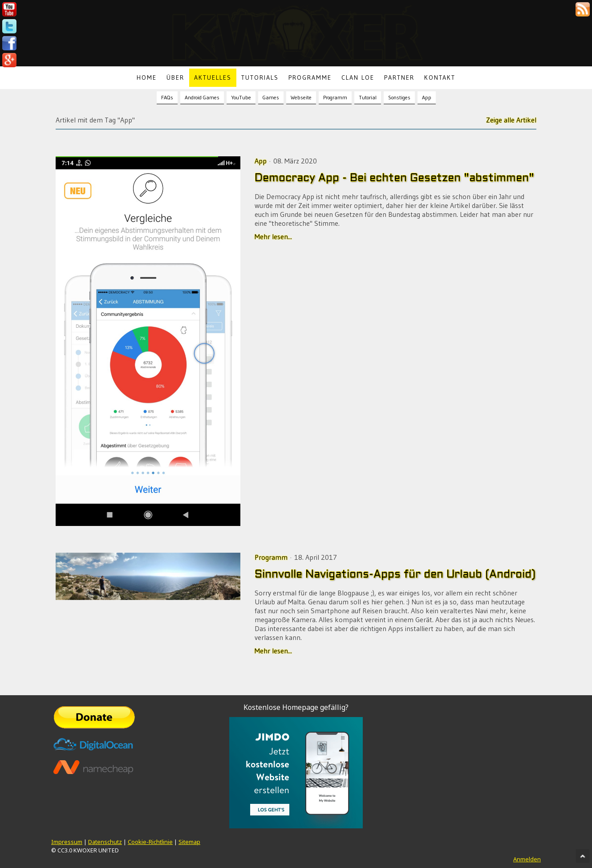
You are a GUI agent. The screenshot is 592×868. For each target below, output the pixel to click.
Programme (310, 77)
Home (147, 77)
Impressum (67, 842)
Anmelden (527, 859)
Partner (399, 77)
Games (271, 97)
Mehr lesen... (273, 236)
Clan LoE (358, 77)
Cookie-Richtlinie (150, 842)
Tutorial (368, 97)
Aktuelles (213, 77)
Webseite (301, 97)
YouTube (241, 97)
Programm (335, 97)
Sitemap (189, 842)
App (427, 97)
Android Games (202, 97)
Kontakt (440, 77)
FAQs (167, 97)
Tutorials (260, 77)
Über (175, 77)
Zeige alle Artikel (511, 120)
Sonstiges (399, 97)
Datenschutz (105, 842)
